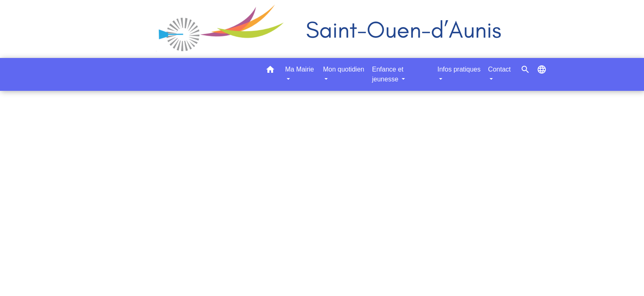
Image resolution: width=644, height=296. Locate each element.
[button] (270, 71)
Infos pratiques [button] (459, 69)
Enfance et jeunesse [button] (388, 74)
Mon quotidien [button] (344, 69)
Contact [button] (499, 69)
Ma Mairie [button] (299, 69)
